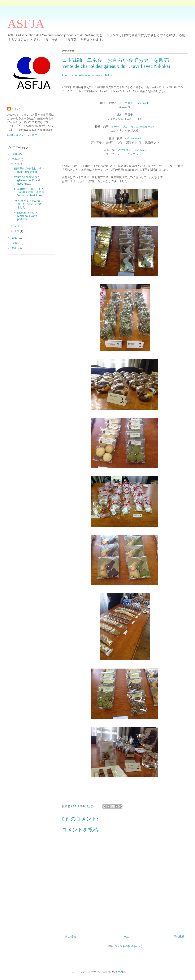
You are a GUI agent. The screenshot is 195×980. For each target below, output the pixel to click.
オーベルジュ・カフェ (125, 126)
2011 (15, 248)
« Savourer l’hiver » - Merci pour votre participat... (27, 216)
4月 (17, 164)
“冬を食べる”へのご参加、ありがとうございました (29, 204)
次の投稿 (70, 937)
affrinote (141, 150)
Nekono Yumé (133, 138)
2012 (15, 243)
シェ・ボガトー (126, 103)
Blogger (120, 972)
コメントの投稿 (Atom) (128, 946)
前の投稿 (179, 937)
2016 (15, 154)
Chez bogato (142, 103)
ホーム (125, 937)
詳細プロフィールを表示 (22, 135)
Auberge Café (147, 127)
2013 (15, 238)
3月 (17, 226)
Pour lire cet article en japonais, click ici (88, 75)
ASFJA (26, 24)
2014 (15, 159)
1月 (17, 231)
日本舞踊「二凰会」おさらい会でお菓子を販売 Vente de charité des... (41, 192)
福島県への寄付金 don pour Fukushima (29, 170)
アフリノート (128, 150)
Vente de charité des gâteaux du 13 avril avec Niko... (27, 180)
